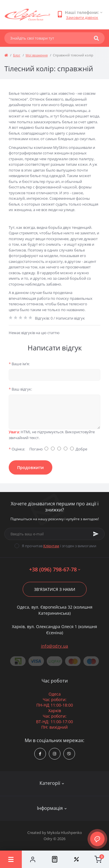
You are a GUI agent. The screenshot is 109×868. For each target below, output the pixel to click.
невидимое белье (25, 176)
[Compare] (54, 859)
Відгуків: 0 (44, 318)
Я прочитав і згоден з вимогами (59, 546)
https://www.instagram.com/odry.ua (54, 754)
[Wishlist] (76, 859)
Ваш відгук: (20, 389)
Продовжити (31, 467)
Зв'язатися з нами (55, 589)
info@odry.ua (55, 646)
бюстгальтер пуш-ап (41, 181)
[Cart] (98, 859)
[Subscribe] (96, 534)
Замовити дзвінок (82, 17)
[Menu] (11, 859)
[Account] (33, 859)
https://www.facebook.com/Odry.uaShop (40, 754)
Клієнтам (51, 546)
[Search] (96, 38)
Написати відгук (70, 318)
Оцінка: (17, 449)
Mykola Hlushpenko (65, 833)
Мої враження (37, 55)
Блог (17, 55)
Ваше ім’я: (19, 364)
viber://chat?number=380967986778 (69, 754)
